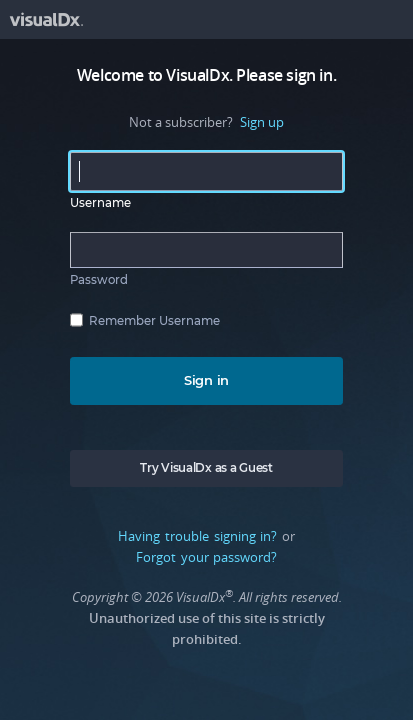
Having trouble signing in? (197, 536)
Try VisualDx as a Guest (206, 468)
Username (100, 203)
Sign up (262, 122)
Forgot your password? (206, 557)
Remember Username (154, 321)
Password (99, 280)
